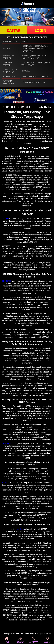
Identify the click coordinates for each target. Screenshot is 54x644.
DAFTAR (13, 30)
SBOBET (6, 218)
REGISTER (20, 640)
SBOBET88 (6, 281)
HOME (7, 640)
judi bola (20, 529)
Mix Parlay (6, 483)
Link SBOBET (8, 443)
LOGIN (40, 30)
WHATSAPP (34, 640)
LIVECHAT (47, 640)
